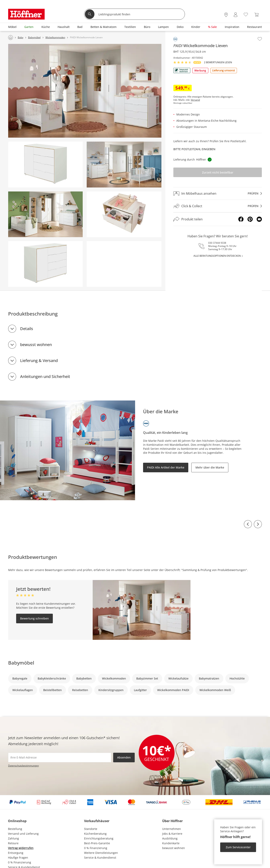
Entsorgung (16, 853)
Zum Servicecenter (238, 847)
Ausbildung (170, 838)
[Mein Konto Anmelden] (236, 15)
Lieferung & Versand (39, 361)
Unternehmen (172, 829)
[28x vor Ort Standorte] (226, 15)
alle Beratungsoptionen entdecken (217, 256)
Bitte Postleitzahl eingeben (194, 149)
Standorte (91, 829)
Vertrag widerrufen (21, 848)
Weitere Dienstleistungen (101, 853)
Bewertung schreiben (34, 618)
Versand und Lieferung (23, 834)
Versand (195, 100)
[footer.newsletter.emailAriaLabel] (60, 758)
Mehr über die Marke (210, 467)
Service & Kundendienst (100, 858)
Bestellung (15, 829)
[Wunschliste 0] (246, 14)
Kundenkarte (171, 843)
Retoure (13, 843)
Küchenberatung (95, 834)
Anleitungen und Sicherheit (45, 376)
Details (27, 329)
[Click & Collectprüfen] (218, 206)
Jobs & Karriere (172, 834)
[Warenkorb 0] (257, 15)
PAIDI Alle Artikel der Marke (166, 467)
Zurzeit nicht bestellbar (218, 172)
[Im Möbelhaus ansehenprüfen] (218, 193)
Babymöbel (21, 663)
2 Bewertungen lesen (218, 62)
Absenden (124, 757)
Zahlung (13, 838)
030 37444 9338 (217, 243)
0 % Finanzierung (20, 862)
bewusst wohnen (36, 345)
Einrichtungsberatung (99, 838)
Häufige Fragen (18, 858)
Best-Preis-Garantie (97, 843)
